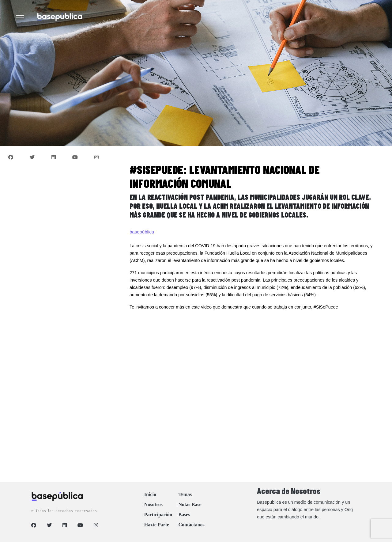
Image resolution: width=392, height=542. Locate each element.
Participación (158, 515)
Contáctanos (191, 525)
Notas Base (190, 504)
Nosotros (153, 504)
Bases (184, 515)
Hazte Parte (157, 525)
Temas (185, 494)
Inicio (150, 494)
